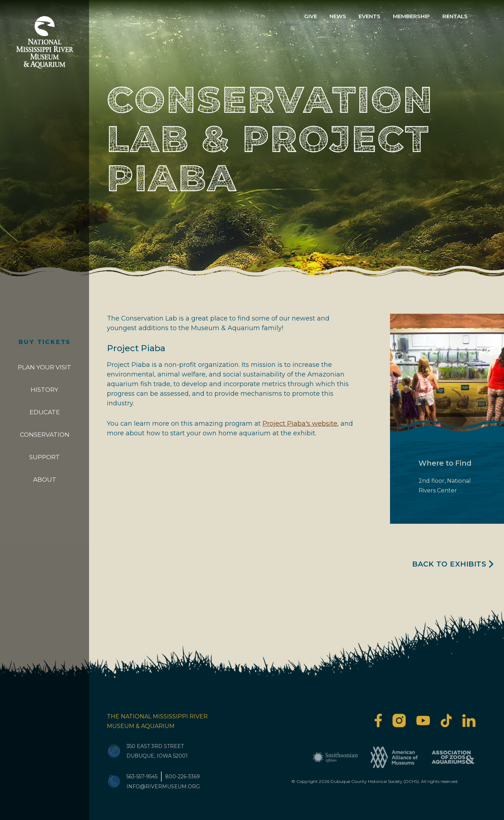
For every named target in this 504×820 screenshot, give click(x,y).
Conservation (45, 435)
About (45, 480)
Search (485, 16)
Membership (411, 16)
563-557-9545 (142, 777)
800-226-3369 (183, 777)
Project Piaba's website (300, 424)
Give (311, 16)
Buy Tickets (45, 343)
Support (45, 457)
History (45, 390)
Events (370, 16)
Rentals (455, 16)
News (338, 16)
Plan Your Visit (45, 367)
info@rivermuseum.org (163, 786)
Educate (45, 412)
